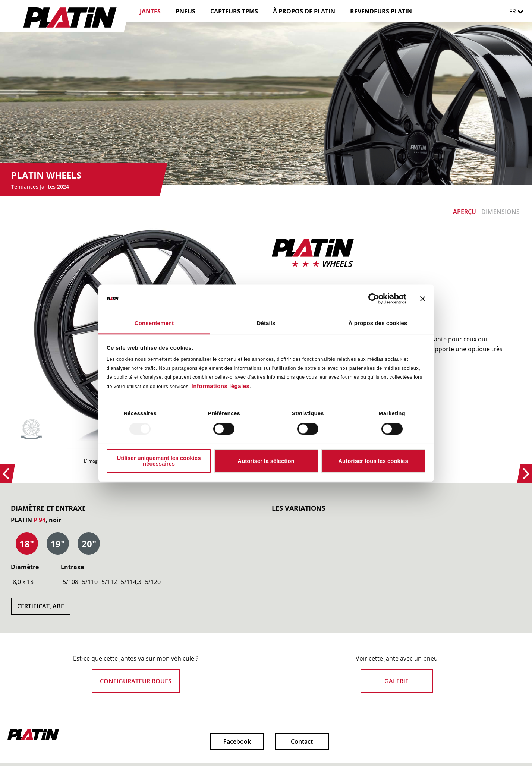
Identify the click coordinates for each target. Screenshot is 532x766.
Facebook (237, 741)
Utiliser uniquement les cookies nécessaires (159, 461)
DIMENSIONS (500, 212)
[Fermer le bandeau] (423, 299)
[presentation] (27, 544)
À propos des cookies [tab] (378, 323)
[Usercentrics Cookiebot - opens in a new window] (374, 299)
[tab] (27, 544)
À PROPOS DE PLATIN (304, 11)
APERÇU (465, 212)
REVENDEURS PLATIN (381, 11)
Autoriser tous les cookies (373, 461)
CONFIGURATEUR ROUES (136, 681)
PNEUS (185, 11)
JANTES (150, 11)
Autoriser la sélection (266, 461)
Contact (302, 741)
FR (518, 11)
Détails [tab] (266, 323)
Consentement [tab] (154, 323)
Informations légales (221, 386)
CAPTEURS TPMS (234, 11)
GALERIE (396, 681)
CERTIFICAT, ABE (41, 606)
